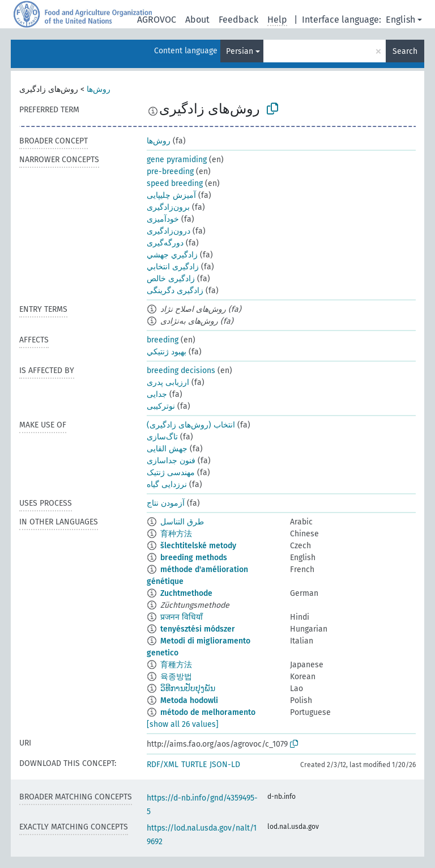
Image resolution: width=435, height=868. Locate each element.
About (197, 20)
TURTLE (194, 765)
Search (405, 51)
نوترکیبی (161, 406)
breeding (163, 340)
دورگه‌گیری (165, 243)
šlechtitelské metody (198, 546)
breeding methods (194, 558)
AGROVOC (157, 20)
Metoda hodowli (189, 700)
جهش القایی (167, 449)
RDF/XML (163, 765)
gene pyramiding (177, 160)
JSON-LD (225, 765)
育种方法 (176, 534)
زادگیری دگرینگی (175, 291)
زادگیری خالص (171, 279)
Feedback (238, 20)
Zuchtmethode (186, 593)
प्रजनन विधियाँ (182, 617)
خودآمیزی (163, 219)
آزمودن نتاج (166, 503)
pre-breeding (170, 172)
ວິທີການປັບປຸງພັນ (188, 689)
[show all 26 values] (183, 724)
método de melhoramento (208, 712)
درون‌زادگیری (169, 231)
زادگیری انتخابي (173, 267)
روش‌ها (99, 89)
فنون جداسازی (171, 461)
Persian (240, 51)
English (400, 20)
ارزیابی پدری (168, 382)
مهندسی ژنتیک (171, 473)
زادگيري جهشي (172, 255)
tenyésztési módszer (198, 629)
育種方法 (176, 665)
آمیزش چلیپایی (171, 195)
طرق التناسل (182, 522)
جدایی (157, 394)
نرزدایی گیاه (167, 484)
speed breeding (175, 183)
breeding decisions (181, 371)
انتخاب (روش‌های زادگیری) (191, 425)
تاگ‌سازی (162, 437)
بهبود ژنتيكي (167, 352)
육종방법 (176, 677)
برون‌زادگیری (168, 207)
